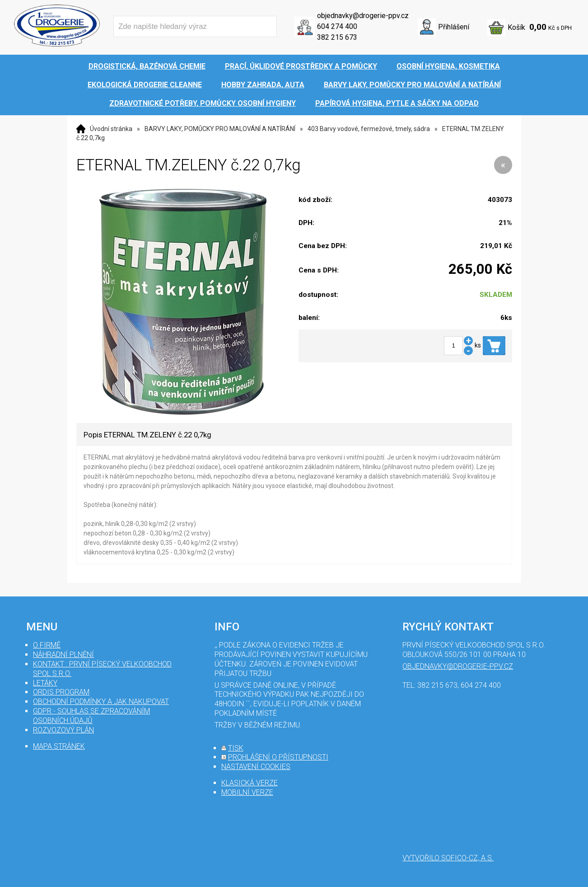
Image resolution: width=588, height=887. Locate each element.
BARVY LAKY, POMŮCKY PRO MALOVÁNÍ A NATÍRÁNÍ (220, 129)
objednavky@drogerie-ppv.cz (363, 16)
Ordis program (61, 692)
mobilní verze (247, 792)
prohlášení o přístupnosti (278, 757)
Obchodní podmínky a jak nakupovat (101, 702)
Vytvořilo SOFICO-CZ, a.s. (448, 858)
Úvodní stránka (111, 129)
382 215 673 (337, 37)
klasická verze (250, 783)
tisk (236, 748)
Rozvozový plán (63, 730)
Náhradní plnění (63, 655)
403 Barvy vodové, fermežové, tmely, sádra (369, 129)
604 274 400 (337, 26)
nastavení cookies (256, 767)
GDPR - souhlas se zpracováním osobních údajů (91, 716)
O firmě (47, 645)
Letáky (45, 683)
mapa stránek (59, 746)
